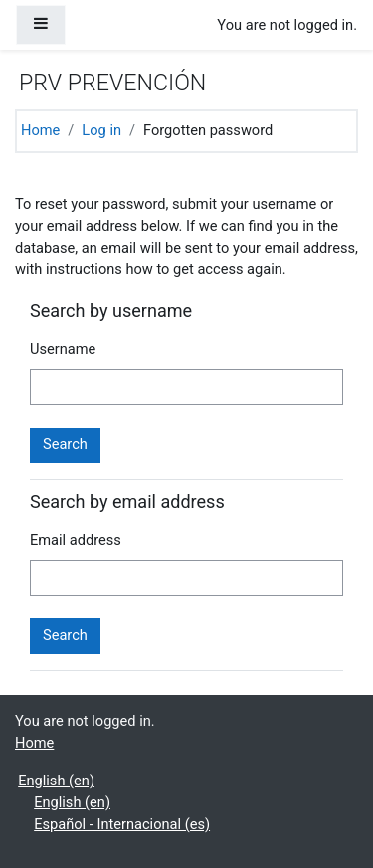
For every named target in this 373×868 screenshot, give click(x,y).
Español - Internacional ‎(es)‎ (122, 824)
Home (40, 130)
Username (63, 349)
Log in (101, 130)
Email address (76, 540)
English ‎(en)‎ (56, 781)
